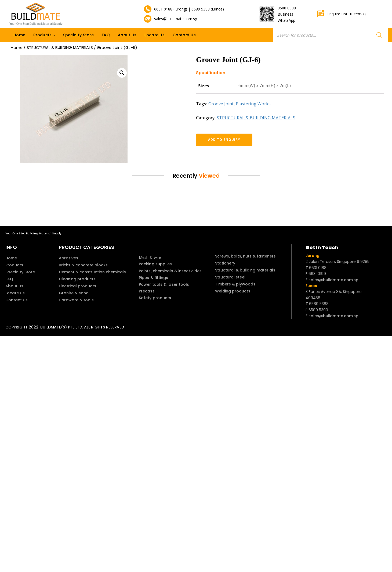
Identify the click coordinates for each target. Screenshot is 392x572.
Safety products (155, 298)
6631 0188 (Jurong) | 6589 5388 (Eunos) (189, 9)
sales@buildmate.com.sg (176, 19)
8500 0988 (287, 8)
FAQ (106, 35)
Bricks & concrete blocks (83, 265)
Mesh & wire (150, 257)
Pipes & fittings (154, 278)
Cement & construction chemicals (92, 272)
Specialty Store (79, 35)
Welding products (233, 291)
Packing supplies (155, 264)
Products (42, 35)
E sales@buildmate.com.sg (332, 280)
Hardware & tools (76, 300)
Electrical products (77, 286)
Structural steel (230, 277)
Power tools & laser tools (164, 284)
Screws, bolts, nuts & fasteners (245, 256)
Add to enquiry (224, 140)
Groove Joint (221, 104)
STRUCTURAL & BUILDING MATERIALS (60, 48)
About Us (127, 35)
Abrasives (68, 258)
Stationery (225, 263)
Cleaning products (77, 279)
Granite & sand (74, 293)
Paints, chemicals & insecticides (170, 271)
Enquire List (341, 14)
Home (19, 35)
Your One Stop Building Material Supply (33, 233)
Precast (146, 291)
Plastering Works (253, 104)
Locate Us (155, 35)
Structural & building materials (245, 270)
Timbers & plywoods (235, 284)
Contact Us (184, 35)
